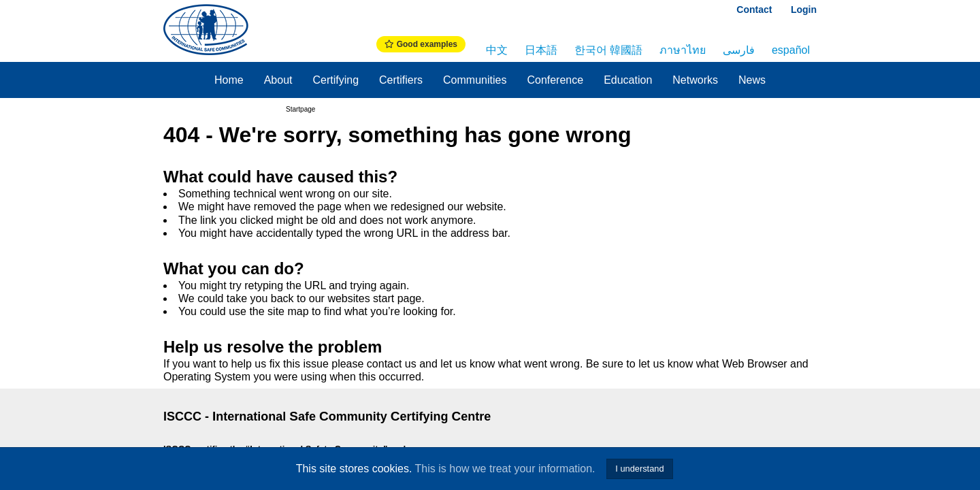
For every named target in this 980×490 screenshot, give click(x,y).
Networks (695, 80)
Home (229, 80)
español (791, 50)
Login (804, 10)
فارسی (739, 50)
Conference (555, 80)
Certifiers (401, 80)
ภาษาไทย (683, 50)
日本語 (541, 50)
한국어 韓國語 (608, 50)
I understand (639, 469)
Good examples (421, 44)
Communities (475, 80)
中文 (497, 50)
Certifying (336, 80)
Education (628, 80)
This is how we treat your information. (505, 469)
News (752, 80)
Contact (754, 10)
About (278, 80)
